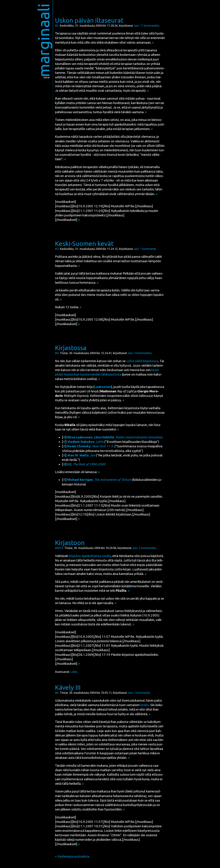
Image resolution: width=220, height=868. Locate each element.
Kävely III (68, 687)
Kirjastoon (70, 543)
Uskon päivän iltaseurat (89, 20)
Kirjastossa (71, 348)
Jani (136, 26)
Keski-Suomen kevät (84, 243)
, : (115, 437)
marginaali (44, 40)
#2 (57, 26)
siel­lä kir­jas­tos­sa (142, 361)
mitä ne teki (113, 591)
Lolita (74, 672)
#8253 (59, 548)
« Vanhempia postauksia (72, 856)
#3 (57, 249)
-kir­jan (123, 569)
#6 (57, 693)
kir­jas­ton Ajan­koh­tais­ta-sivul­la (90, 556)
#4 (57, 353)
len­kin (145, 705)
